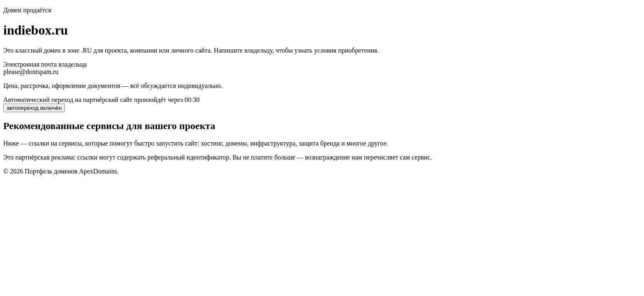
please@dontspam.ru (31, 72)
